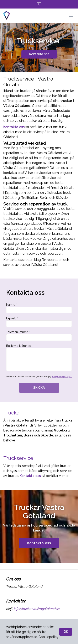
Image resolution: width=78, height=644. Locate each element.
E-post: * (39, 322)
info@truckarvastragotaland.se (36, 609)
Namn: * (39, 308)
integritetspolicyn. (62, 377)
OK (66, 632)
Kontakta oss (39, 54)
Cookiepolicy (48, 637)
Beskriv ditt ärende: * (39, 358)
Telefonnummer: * (39, 336)
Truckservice (19, 458)
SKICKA (39, 388)
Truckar (12, 413)
